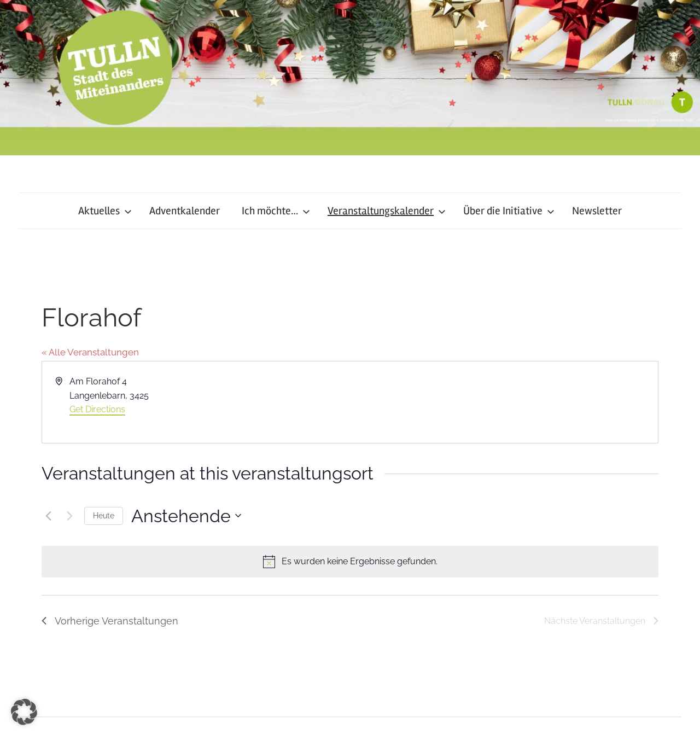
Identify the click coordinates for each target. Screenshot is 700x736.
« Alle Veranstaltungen (90, 352)
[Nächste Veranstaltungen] (69, 516)
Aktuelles (105, 211)
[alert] (350, 562)
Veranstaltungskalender (387, 211)
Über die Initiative (509, 211)
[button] (24, 712)
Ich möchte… (276, 211)
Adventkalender (185, 211)
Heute (104, 516)
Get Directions (97, 409)
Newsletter (597, 211)
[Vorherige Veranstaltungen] (48, 516)
